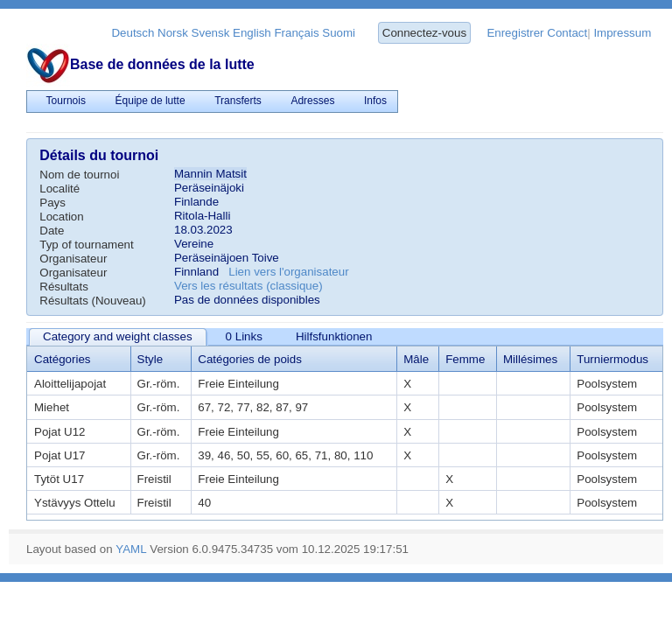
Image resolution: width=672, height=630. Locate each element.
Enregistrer (515, 33)
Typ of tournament (86, 245)
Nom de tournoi (79, 175)
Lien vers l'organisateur (288, 272)
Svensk (211, 33)
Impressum (622, 33)
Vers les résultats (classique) (248, 286)
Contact (567, 33)
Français (296, 33)
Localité (59, 189)
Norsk (173, 33)
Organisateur (73, 259)
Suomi (339, 33)
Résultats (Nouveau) (93, 301)
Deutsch (133, 33)
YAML (131, 549)
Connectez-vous (424, 33)
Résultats (64, 287)
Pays (52, 203)
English (252, 33)
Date (52, 231)
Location (61, 217)
